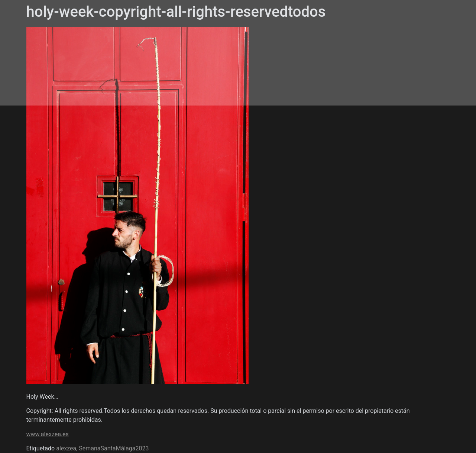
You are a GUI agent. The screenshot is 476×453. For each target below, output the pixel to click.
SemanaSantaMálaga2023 (114, 448)
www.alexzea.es (48, 434)
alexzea (66, 448)
